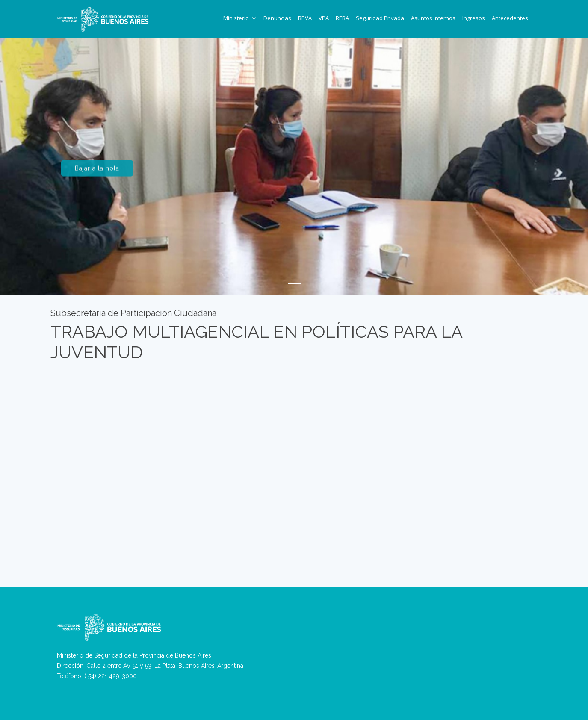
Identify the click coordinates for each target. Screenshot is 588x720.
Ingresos (474, 18)
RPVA (305, 18)
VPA (324, 18)
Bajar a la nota (97, 171)
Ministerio (236, 18)
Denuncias (277, 18)
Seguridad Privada (380, 18)
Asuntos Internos (433, 18)
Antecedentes (510, 18)
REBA (342, 18)
